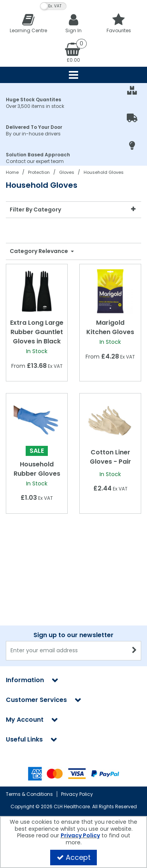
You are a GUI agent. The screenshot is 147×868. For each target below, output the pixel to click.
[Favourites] (119, 23)
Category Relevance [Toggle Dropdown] (39, 251)
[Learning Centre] (28, 23)
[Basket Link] (73, 52)
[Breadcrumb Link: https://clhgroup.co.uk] (12, 172)
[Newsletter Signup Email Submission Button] (134, 651)
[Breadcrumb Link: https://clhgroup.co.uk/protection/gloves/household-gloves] (104, 172)
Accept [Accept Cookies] (74, 857)
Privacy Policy (77, 794)
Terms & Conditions (29, 794)
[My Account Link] (73, 23)
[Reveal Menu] (73, 75)
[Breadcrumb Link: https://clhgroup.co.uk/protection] (39, 172)
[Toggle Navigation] (73, 75)
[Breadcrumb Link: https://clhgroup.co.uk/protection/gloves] (67, 172)
